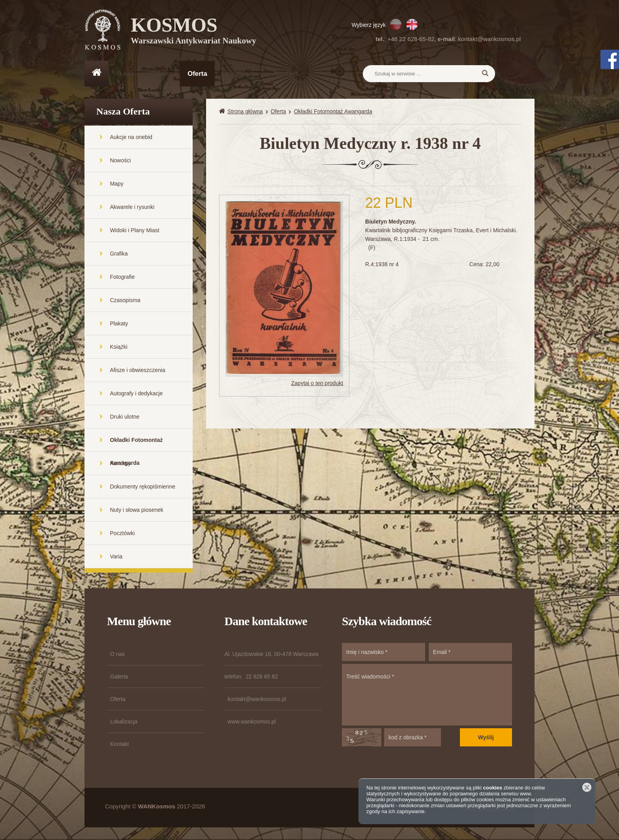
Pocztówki (122, 534)
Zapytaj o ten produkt (317, 384)
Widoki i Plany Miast (134, 231)
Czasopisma (125, 301)
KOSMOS (194, 32)
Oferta (197, 74)
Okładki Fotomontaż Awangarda (136, 445)
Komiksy (120, 464)
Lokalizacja (240, 74)
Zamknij (587, 787)
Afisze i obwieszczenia (137, 371)
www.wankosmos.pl (252, 722)
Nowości (120, 161)
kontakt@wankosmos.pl (489, 39)
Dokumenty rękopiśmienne (143, 487)
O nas (125, 74)
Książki (118, 348)
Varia (116, 557)
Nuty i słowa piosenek (136, 511)
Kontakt (286, 74)
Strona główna (245, 112)
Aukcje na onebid (131, 138)
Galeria (161, 74)
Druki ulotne (125, 417)
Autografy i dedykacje (136, 394)
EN (412, 24)
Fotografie (122, 278)
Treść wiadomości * (427, 695)
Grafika (119, 254)
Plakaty (119, 324)
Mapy (116, 184)
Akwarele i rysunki (132, 208)
